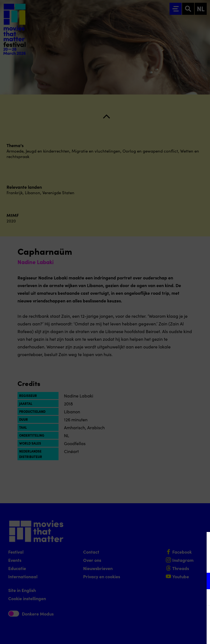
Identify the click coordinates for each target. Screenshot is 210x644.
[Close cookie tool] (202, 542)
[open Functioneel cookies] (201, 582)
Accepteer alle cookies (164, 618)
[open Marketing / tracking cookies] (201, 598)
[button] (158, 581)
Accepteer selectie (164, 634)
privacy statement (142, 563)
